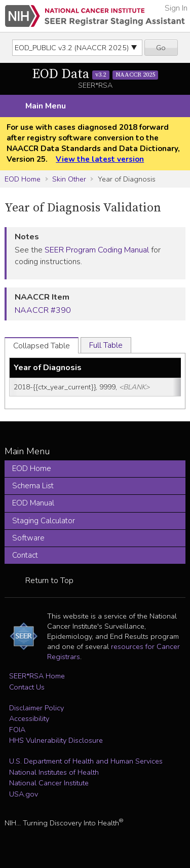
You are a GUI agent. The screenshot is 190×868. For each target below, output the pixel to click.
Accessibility (29, 718)
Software (28, 538)
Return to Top (49, 581)
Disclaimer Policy (36, 708)
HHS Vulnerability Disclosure (56, 740)
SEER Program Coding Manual (97, 250)
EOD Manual (33, 503)
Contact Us (27, 687)
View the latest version (100, 159)
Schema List (33, 486)
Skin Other (69, 179)
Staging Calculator (44, 521)
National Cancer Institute (49, 783)
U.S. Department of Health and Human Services (86, 761)
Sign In (176, 8)
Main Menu (46, 106)
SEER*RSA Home (37, 676)
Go (161, 48)
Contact (25, 555)
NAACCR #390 (43, 310)
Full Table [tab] (106, 345)
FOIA (17, 730)
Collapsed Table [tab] (42, 346)
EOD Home (23, 179)
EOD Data (95, 74)
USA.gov (24, 794)
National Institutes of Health (54, 772)
